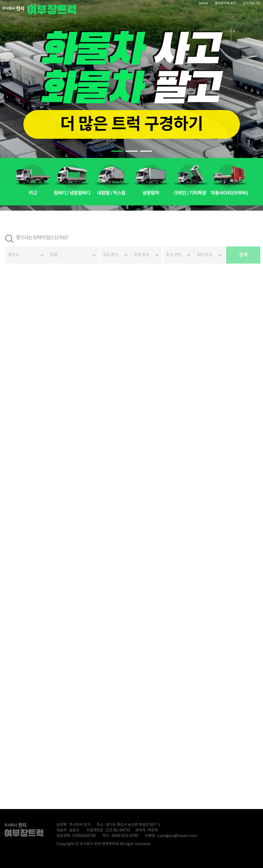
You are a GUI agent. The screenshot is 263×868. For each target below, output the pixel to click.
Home (203, 3)
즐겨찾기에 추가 (225, 3)
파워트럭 (41, 9)
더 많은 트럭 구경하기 (132, 124)
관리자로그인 (252, 3)
